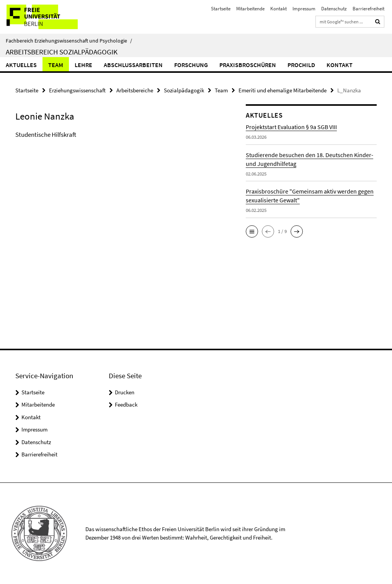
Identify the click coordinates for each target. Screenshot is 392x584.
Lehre (83, 65)
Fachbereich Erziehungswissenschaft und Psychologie (69, 41)
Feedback (126, 404)
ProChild (301, 65)
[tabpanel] (118, 143)
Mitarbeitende (250, 9)
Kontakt (278, 9)
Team (56, 65)
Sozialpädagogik (184, 90)
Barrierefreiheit (368, 9)
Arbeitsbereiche (135, 90)
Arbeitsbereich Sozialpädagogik (62, 52)
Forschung (191, 65)
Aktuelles (21, 65)
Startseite (221, 9)
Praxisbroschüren (248, 65)
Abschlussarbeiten (133, 65)
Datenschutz (334, 9)
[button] (252, 231)
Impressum (304, 9)
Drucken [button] (125, 392)
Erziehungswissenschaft (77, 90)
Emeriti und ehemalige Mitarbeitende (283, 90)
